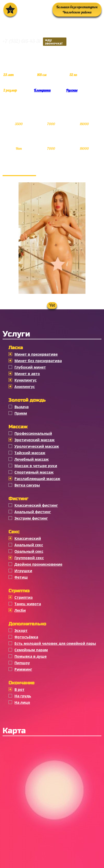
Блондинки (42, 90)
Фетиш (21, 577)
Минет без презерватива (38, 361)
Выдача (21, 407)
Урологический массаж (37, 446)
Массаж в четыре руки (36, 466)
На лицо (22, 702)
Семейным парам (31, 650)
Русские (72, 90)
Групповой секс (29, 558)
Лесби (20, 610)
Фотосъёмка (26, 637)
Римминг (23, 669)
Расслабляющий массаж (37, 479)
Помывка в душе (31, 656)
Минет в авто (27, 374)
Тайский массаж (30, 453)
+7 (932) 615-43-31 (34, 42)
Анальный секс (29, 545)
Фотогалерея (19, 170)
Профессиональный (33, 433)
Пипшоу (22, 663)
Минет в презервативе (36, 354)
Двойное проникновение (38, 564)
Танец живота (28, 604)
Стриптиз (24, 597)
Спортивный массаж (34, 472)
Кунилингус (25, 380)
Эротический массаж (34, 440)
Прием (21, 413)
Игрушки (23, 571)
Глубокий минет (30, 367)
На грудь (23, 696)
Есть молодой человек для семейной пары (55, 643)
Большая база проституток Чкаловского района (77, 10)
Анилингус (25, 387)
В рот (19, 689)
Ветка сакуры (27, 485)
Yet (52, 305)
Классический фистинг (36, 505)
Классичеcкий (28, 538)
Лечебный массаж (32, 459)
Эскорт (21, 630)
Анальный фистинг (33, 512)
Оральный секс (29, 551)
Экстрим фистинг (31, 518)
